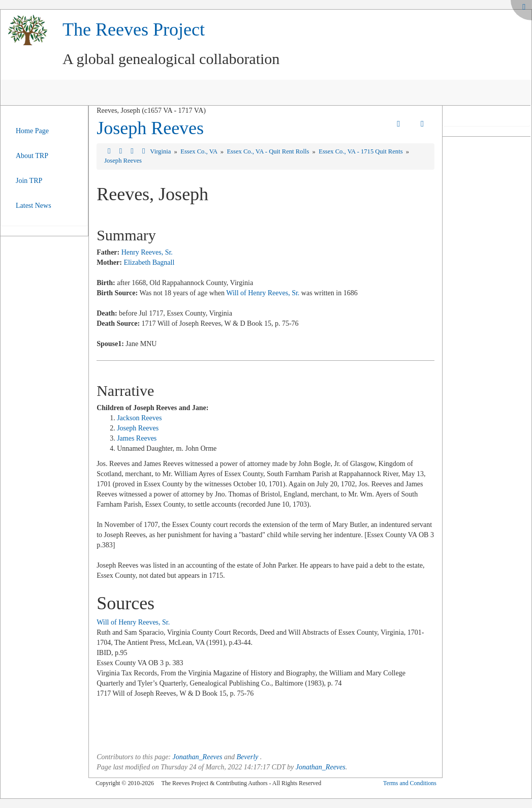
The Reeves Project (134, 29)
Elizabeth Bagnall (149, 262)
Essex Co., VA (199, 151)
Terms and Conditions (410, 783)
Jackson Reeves (139, 418)
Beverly (247, 757)
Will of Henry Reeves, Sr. (263, 293)
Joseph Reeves (150, 128)
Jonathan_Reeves (198, 757)
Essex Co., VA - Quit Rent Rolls (269, 151)
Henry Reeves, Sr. (147, 252)
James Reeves (137, 438)
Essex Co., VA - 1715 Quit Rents (362, 151)
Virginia (161, 151)
